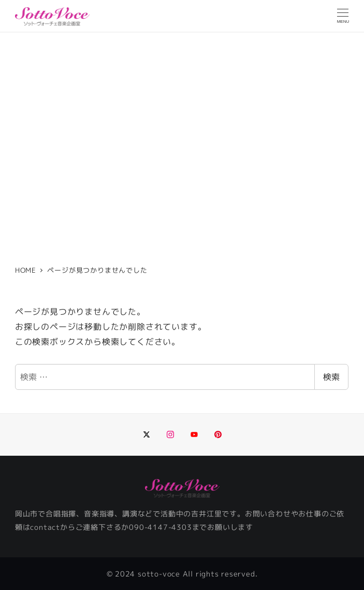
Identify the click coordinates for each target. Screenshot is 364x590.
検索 (331, 377)
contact (45, 527)
